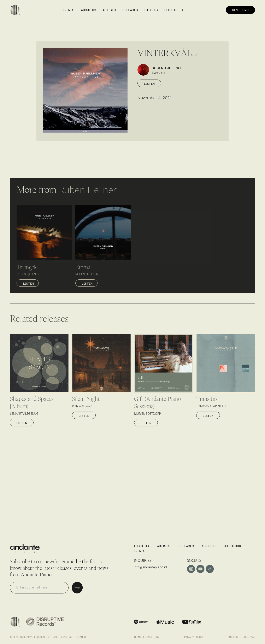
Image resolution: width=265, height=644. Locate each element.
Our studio (233, 545)
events (69, 9)
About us (89, 9)
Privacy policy (194, 636)
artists (109, 9)
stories (151, 9)
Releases (186, 545)
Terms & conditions (147, 636)
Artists (164, 545)
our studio (174, 9)
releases (130, 9)
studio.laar (247, 636)
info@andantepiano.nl (152, 567)
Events (140, 550)
